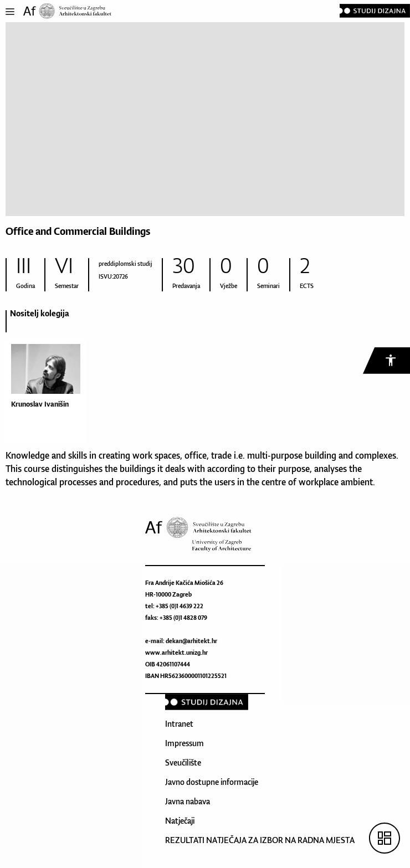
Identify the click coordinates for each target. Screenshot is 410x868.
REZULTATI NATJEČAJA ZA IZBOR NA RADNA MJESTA (260, 840)
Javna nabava (188, 801)
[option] (43, 379)
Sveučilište (183, 762)
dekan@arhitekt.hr (191, 641)
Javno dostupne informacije (212, 782)
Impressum (184, 743)
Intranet (179, 724)
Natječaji (180, 821)
